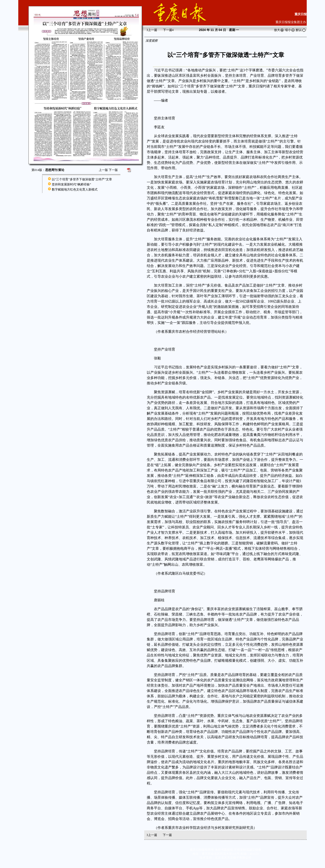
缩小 (290, 30)
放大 (279, 30)
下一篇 (168, 30)
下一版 (113, 170)
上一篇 (152, 30)
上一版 (103, 170)
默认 (301, 30)
